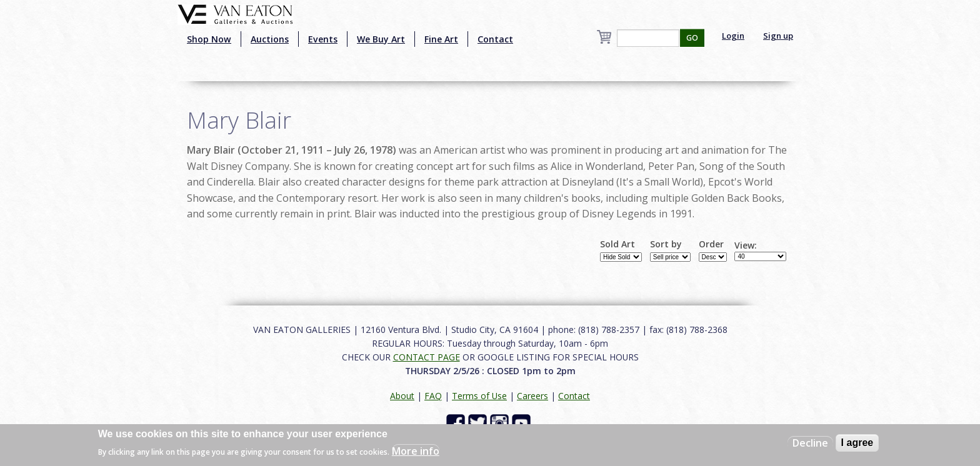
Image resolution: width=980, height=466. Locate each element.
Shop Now (209, 39)
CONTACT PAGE (427, 357)
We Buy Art (381, 39)
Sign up (778, 36)
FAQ (433, 396)
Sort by (666, 244)
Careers (532, 396)
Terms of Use (479, 396)
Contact (495, 39)
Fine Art (441, 39)
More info (416, 451)
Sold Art (617, 244)
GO (692, 38)
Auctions (270, 39)
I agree (857, 443)
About (402, 396)
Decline (810, 443)
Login (733, 36)
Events (323, 39)
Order (711, 244)
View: (746, 245)
